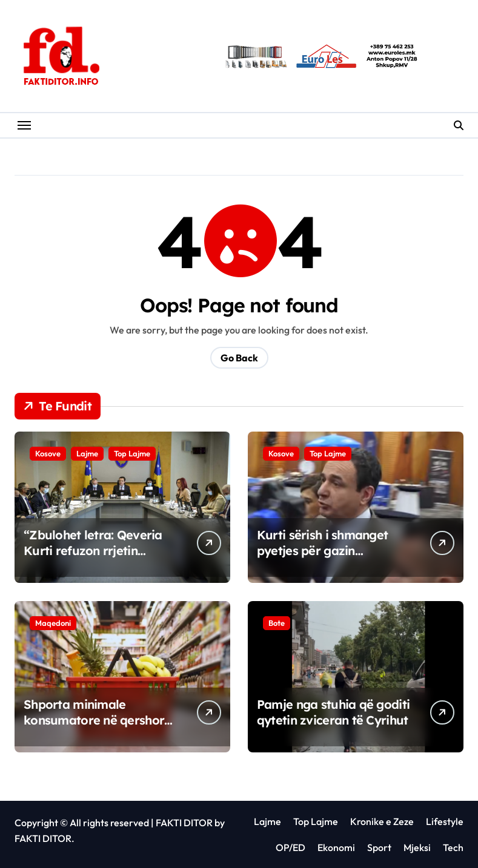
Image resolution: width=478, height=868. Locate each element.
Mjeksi (417, 847)
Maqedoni (53, 623)
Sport (379, 847)
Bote (277, 623)
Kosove (48, 453)
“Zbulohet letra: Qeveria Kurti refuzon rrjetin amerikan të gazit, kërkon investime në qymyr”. (97, 558)
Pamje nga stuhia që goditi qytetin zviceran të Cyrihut (333, 712)
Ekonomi (336, 847)
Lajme (87, 453)
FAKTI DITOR (184, 823)
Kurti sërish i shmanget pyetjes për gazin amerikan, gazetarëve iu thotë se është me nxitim (327, 558)
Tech (453, 847)
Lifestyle (445, 821)
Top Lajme (132, 453)
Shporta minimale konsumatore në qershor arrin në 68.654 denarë (94, 720)
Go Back (239, 358)
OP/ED (290, 847)
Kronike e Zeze (382, 821)
